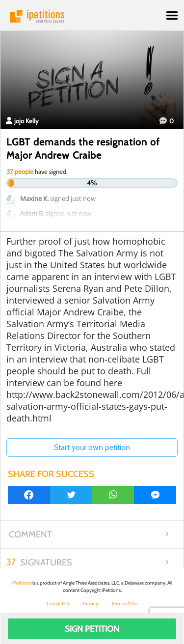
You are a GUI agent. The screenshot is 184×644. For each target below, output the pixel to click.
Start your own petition (92, 447)
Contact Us (58, 603)
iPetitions (92, 16)
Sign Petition (92, 629)
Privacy (91, 603)
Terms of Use (125, 603)
